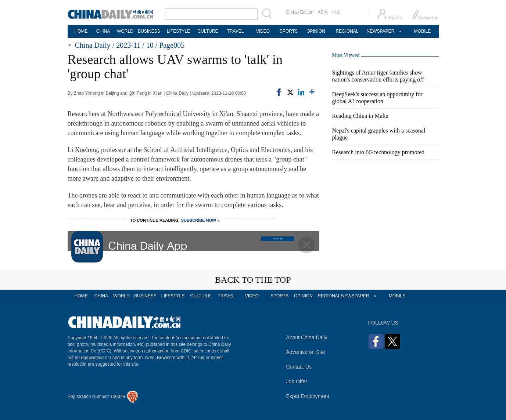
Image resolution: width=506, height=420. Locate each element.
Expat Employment (308, 396)
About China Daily (307, 337)
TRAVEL (236, 31)
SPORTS (289, 31)
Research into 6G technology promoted (378, 152)
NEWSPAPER (380, 31)
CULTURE (208, 31)
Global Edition (300, 12)
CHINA (103, 31)
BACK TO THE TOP (253, 280)
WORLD (125, 31)
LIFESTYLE (178, 31)
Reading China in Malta (360, 116)
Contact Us (299, 367)
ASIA (322, 12)
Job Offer (297, 381)
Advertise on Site (306, 352)
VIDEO (263, 31)
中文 (336, 12)
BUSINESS (149, 31)
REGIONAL (347, 31)
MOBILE (422, 31)
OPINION (316, 31)
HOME (81, 31)
